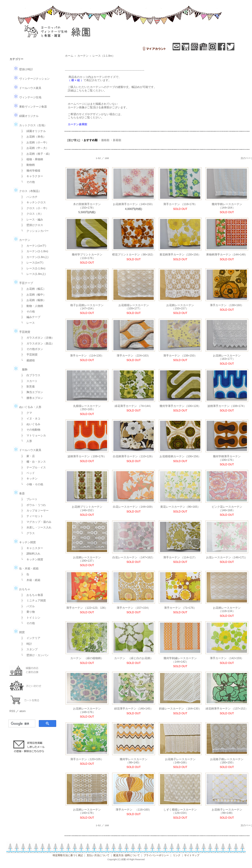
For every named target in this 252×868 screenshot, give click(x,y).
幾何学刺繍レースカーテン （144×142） (180, 660)
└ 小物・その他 (31, 484)
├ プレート (28, 499)
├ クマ (25, 413)
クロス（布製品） (27, 191)
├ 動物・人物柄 (31, 306)
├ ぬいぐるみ (29, 424)
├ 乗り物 (27, 612)
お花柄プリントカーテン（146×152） (87, 508)
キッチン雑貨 (25, 542)
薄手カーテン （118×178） (180, 204)
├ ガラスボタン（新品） (36, 343)
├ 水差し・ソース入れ (35, 527)
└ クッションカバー (34, 231)
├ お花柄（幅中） (32, 295)
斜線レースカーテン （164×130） (180, 709)
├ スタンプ (28, 649)
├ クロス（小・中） (34, 208)
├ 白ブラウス (29, 375)
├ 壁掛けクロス (31, 225)
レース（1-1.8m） (104, 56)
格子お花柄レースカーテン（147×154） (87, 307)
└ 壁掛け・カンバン (34, 655)
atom (22, 711)
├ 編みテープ (29, 317)
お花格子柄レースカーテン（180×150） (227, 761)
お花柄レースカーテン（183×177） (227, 357)
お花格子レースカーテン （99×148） (227, 811)
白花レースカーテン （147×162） (133, 557)
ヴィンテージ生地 (27, 97)
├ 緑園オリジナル (32, 131)
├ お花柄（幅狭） (32, 300)
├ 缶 (24, 574)
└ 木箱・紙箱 (29, 580)
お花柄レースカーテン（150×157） (180, 307)
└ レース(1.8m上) (32, 274)
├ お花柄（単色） (32, 137)
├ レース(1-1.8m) (32, 268)
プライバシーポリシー (156, 855)
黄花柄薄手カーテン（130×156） (180, 254)
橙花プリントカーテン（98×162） (133, 254)
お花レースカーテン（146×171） (227, 557)
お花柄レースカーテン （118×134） (227, 609)
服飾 (20, 369)
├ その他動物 (29, 430)
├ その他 (27, 311)
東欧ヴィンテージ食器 (30, 107)
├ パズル (27, 606)
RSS (12, 711)
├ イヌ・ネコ (29, 419)
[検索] (21, 724)
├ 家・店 (27, 456)
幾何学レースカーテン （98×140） (135, 761)
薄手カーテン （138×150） (180, 356)
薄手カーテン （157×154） (134, 608)
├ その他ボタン (31, 349)
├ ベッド (27, 473)
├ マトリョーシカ (32, 435)
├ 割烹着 (27, 387)
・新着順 (116, 140)
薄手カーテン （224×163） (134, 356)
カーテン (22, 240)
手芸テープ (23, 283)
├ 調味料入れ (29, 554)
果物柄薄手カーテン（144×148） (227, 254)
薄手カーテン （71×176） (180, 608)
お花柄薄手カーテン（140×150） (134, 204)
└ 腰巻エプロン (31, 398)
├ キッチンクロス (32, 202)
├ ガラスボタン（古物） (36, 338)
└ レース (27, 323)
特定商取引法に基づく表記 (68, 855)
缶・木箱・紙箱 (26, 568)
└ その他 (27, 182)
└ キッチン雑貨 (31, 559)
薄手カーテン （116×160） (134, 810)
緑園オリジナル (26, 116)
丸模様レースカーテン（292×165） (87, 408)
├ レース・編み (31, 219)
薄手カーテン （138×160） (227, 305)
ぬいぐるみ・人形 (27, 407)
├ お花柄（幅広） (32, 289)
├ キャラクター (31, 176)
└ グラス (27, 533)
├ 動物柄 (27, 165)
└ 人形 (25, 441)
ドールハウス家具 (27, 88)
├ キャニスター (31, 548)
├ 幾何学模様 (29, 171)
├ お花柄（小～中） (34, 142)
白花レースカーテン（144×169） (134, 507)
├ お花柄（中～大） (34, 148)
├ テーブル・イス (32, 467)
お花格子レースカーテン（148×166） (180, 761)
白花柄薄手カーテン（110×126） (134, 456)
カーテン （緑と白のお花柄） (134, 658)
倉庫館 (105, 107)
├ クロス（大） (31, 214)
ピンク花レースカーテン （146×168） (227, 508)
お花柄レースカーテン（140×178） (87, 811)
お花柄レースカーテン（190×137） (87, 559)
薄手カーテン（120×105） (87, 759)
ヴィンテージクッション (31, 79)
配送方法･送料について (127, 855)
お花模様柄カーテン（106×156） (180, 456)
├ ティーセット (31, 516)
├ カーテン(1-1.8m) (33, 251)
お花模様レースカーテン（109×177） (134, 307)
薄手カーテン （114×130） (87, 356)
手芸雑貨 (22, 332)
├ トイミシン (29, 618)
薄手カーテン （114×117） (180, 557)
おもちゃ (22, 589)
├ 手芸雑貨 (28, 355)
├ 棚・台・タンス (32, 462)
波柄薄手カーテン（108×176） (87, 456)
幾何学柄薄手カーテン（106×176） (227, 458)
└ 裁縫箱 (27, 360)
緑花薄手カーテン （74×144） (134, 406)
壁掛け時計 (23, 69)
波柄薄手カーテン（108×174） (227, 406)
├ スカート (28, 381)
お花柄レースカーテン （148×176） (87, 710)
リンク (177, 855)
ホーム (69, 56)
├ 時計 (25, 644)
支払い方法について (98, 855)
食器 (19, 493)
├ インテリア (29, 638)
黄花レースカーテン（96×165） (180, 507)
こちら (80, 90)
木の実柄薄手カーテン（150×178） (87, 206)
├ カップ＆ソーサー (34, 510)
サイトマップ (192, 855)
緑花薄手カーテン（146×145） (133, 709)
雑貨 (19, 632)
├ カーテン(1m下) (32, 246)
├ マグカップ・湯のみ (35, 522)
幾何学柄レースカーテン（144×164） (227, 206)
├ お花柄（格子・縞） (35, 154)
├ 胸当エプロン (31, 392)
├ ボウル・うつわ (32, 505)
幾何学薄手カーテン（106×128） (180, 406)
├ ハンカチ (28, 197)
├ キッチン (28, 478)
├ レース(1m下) (31, 263)
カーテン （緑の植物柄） (87, 658)
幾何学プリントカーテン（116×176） (87, 256)
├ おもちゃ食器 (31, 595)
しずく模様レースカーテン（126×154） (180, 811)
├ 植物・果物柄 (31, 159)
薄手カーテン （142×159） (227, 658)
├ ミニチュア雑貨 (32, 600)
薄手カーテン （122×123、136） (87, 608)
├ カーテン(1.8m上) (34, 257)
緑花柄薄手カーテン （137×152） (227, 709)
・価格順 (104, 140)
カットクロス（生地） (30, 125)
